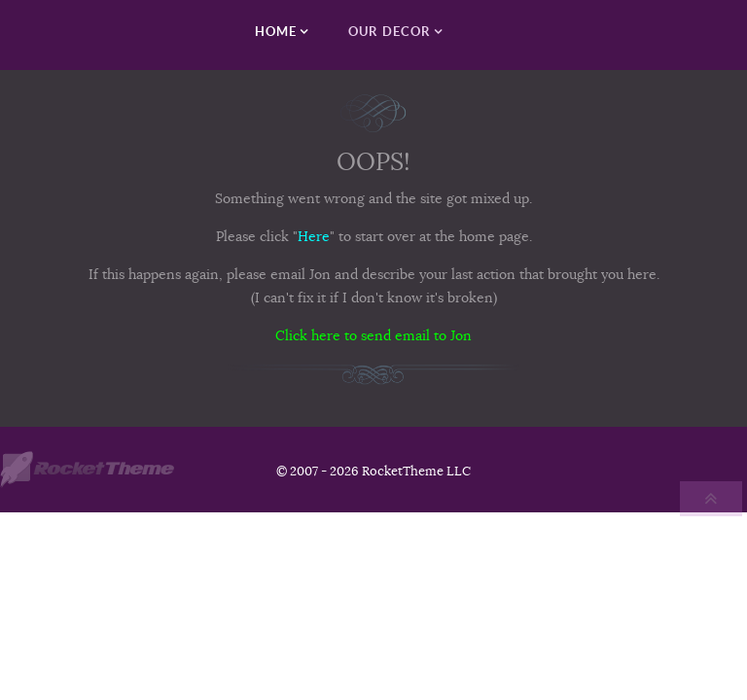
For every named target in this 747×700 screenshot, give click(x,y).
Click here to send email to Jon (373, 335)
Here (314, 236)
